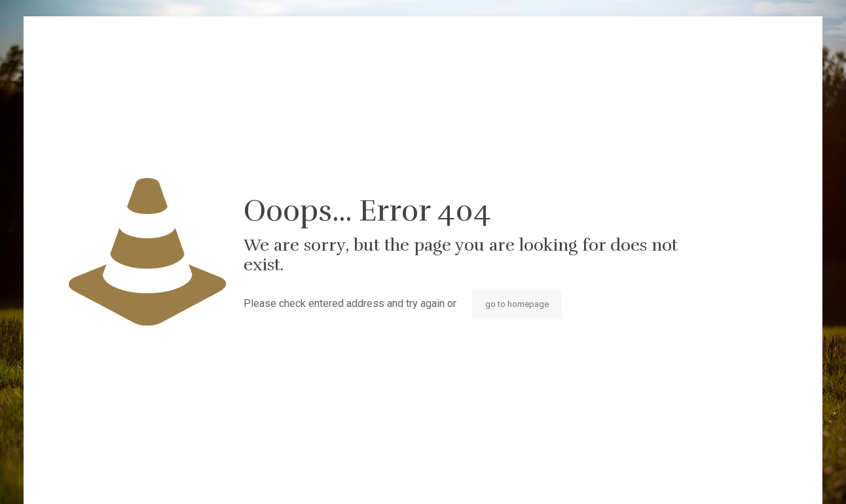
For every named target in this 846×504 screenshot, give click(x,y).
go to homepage (517, 304)
